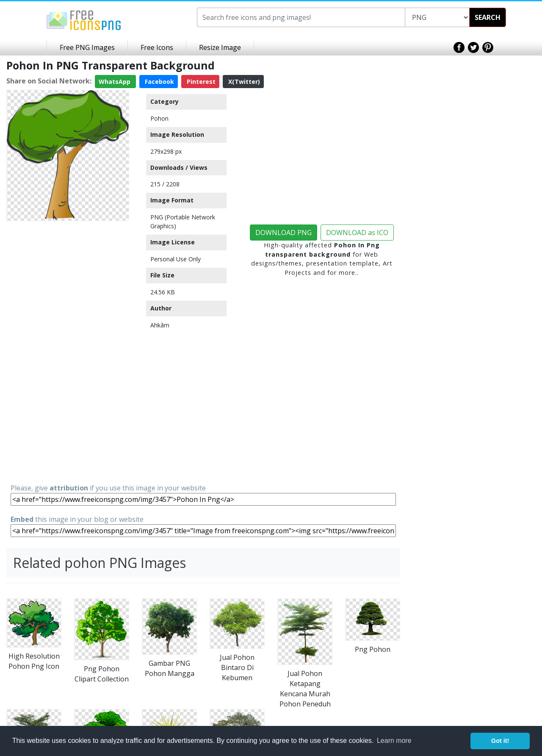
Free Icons (157, 47)
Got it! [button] (500, 741)
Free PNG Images (87, 47)
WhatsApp (115, 82)
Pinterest (200, 82)
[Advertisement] (68, 352)
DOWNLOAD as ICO (357, 233)
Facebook (159, 82)
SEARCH (488, 17)
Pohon (159, 118)
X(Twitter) (243, 82)
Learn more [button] (394, 741)
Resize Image (220, 47)
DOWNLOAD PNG (283, 233)
